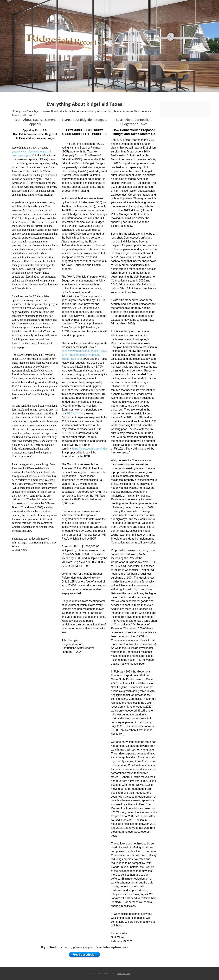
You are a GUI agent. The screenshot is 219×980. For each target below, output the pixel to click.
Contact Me (123, 973)
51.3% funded (76, 414)
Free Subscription (84, 955)
